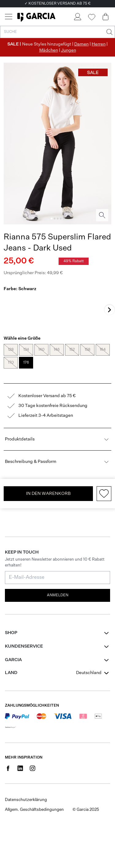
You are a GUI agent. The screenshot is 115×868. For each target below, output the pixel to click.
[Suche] (109, 32)
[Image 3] (58, 219)
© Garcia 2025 (86, 747)
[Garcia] (36, 17)
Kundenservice (24, 583)
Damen (81, 44)
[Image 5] (64, 219)
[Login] (77, 17)
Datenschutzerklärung (26, 737)
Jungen (69, 50)
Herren (99, 44)
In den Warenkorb (48, 431)
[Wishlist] (91, 17)
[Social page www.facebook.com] (8, 705)
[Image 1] (52, 219)
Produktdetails (57, 376)
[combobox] (93, 610)
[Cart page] (105, 17)
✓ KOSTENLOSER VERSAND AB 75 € (57, 4)
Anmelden (58, 532)
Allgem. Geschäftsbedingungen (34, 747)
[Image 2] (55, 219)
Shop (11, 570)
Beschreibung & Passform (57, 399)
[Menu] (9, 17)
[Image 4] (61, 219)
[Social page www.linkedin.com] (20, 705)
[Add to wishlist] (104, 431)
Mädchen (49, 50)
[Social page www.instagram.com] (33, 705)
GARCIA (13, 597)
